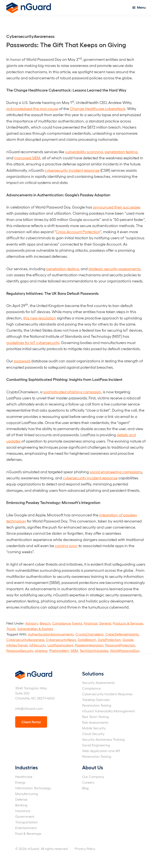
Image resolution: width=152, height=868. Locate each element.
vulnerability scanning (84, 152)
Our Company (93, 777)
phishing (41, 651)
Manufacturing (27, 794)
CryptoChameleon (90, 634)
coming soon (66, 546)
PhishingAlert (59, 651)
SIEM (74, 651)
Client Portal (31, 722)
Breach (45, 623)
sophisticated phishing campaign (72, 392)
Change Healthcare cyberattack (98, 108)
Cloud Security (93, 734)
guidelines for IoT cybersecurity (33, 342)
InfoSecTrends (17, 645)
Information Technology (33, 788)
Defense (21, 799)
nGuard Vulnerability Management (109, 711)
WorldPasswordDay (125, 651)
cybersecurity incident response (72, 170)
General (105, 623)
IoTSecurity (38, 645)
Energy (20, 782)
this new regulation (40, 318)
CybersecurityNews (61, 640)
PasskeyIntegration (89, 645)
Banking (21, 805)
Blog (85, 788)
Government (25, 816)
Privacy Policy (85, 849)
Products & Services (128, 623)
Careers (88, 782)
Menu (141, 7)
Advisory (32, 623)
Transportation (26, 822)
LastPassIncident (60, 645)
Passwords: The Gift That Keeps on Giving (66, 44)
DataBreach (87, 640)
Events (77, 623)
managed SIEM (27, 158)
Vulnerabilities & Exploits (35, 629)
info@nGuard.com (29, 708)
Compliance (61, 623)
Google (128, 640)
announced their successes (117, 207)
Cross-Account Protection (78, 232)
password (22, 361)
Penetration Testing (97, 705)
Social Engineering (96, 745)
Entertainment (26, 828)
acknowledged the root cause (32, 108)
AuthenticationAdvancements (51, 634)
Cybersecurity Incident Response (107, 694)
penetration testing (121, 152)
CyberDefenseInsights (122, 634)
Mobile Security (94, 728)
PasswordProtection (120, 645)
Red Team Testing (96, 717)
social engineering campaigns (116, 472)
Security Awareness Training (103, 739)
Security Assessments (98, 683)
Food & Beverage (28, 833)
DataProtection (109, 640)
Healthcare (24, 777)
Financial (91, 623)
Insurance (23, 811)
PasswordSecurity (20, 651)
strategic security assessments (114, 269)
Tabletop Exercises (96, 700)
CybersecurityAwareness (25, 640)
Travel (11, 629)
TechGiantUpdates (94, 651)
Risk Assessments (95, 722)
